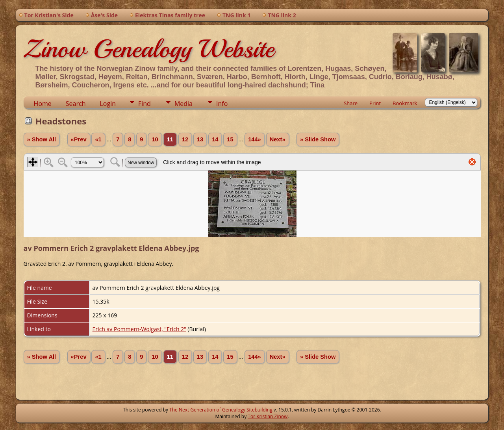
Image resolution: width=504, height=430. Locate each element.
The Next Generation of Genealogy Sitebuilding (221, 410)
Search (76, 104)
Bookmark (405, 103)
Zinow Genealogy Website (149, 49)
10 (155, 139)
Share (351, 103)
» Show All (42, 139)
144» (255, 139)
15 (230, 139)
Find (145, 104)
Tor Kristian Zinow (268, 416)
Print (375, 103)
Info (222, 104)
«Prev (79, 139)
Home (43, 104)
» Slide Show (318, 139)
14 (215, 139)
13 (200, 139)
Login (108, 104)
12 (185, 139)
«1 (98, 139)
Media (183, 104)
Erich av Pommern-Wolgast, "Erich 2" (139, 329)
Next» (278, 139)
